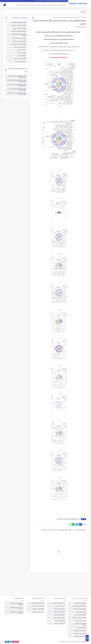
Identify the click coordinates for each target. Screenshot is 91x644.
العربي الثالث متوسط (56, 612)
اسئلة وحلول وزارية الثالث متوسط (14, 604)
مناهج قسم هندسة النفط (16, 47)
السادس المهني (52, 5)
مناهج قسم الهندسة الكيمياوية (16, 25)
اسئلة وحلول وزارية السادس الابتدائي (14, 608)
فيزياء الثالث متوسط (56, 621)
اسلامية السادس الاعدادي (77, 606)
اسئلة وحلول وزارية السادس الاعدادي (14, 612)
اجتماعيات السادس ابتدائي (35, 603)
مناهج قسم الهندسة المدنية (16, 28)
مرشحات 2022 (32, 5)
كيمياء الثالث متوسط (56, 623)
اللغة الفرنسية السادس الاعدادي (77, 624)
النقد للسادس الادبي (77, 628)
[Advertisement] (46, 585)
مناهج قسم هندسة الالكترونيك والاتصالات (16, 35)
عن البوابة (65, 1)
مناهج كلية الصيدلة (16, 53)
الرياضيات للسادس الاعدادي (77, 618)
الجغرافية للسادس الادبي (77, 615)
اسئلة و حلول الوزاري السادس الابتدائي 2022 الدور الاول (17, 81)
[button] (81, 524)
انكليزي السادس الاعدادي (77, 631)
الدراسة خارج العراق (61, 5)
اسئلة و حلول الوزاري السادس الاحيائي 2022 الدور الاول (66, 18)
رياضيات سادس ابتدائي (35, 612)
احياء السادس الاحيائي (77, 603)
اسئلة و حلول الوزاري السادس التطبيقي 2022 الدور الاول (17, 94)
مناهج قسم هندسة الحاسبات (16, 38)
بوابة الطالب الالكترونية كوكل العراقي (67, 642)
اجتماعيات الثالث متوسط (56, 603)
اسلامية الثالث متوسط (56, 609)
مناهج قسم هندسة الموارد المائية (16, 44)
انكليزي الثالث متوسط (56, 615)
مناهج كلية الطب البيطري (16, 59)
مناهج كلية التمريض (16, 50)
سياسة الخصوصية (59, 1)
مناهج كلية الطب (16, 56)
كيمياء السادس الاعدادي (77, 636)
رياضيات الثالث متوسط (56, 618)
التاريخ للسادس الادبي (77, 612)
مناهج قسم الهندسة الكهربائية (16, 22)
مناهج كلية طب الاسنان (16, 61)
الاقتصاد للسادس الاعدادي (77, 609)
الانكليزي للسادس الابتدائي (35, 606)
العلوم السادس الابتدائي (35, 609)
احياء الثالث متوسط (56, 606)
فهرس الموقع (51, 1)
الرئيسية (83, 18)
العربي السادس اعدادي (77, 621)
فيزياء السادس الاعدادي (77, 633)
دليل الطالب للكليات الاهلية (22, 5)
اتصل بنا (46, 1)
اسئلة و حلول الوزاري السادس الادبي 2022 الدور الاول (17, 89)
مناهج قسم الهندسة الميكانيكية (16, 31)
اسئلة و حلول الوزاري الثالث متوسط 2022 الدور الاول (17, 77)
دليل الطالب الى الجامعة (42, 5)
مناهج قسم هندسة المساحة (16, 41)
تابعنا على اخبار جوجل (40, 1)
